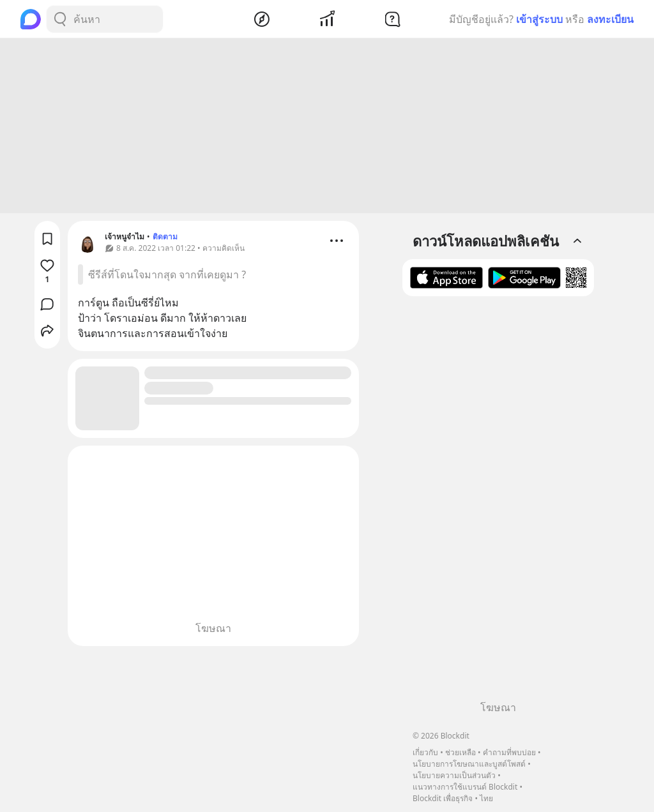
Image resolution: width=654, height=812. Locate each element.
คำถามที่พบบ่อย (509, 752)
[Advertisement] (327, 128)
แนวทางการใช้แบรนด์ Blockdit (465, 787)
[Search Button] (60, 19)
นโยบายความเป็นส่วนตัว (454, 775)
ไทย (486, 798)
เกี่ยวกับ (425, 752)
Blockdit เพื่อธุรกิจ (443, 798)
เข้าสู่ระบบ (539, 19)
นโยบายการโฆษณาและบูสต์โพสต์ (469, 764)
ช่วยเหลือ (460, 752)
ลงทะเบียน (610, 19)
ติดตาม (165, 238)
